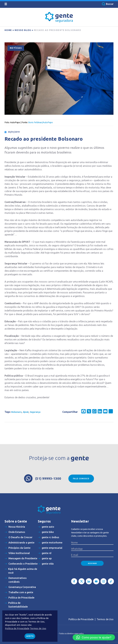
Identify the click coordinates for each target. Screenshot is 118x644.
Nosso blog (23, 30)
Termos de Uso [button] (38, 628)
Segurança (35, 412)
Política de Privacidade (81, 619)
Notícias (16, 48)
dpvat (26, 412)
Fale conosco (81, 479)
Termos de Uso (105, 619)
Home (8, 30)
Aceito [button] (30, 636)
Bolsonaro (16, 412)
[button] (94, 637)
